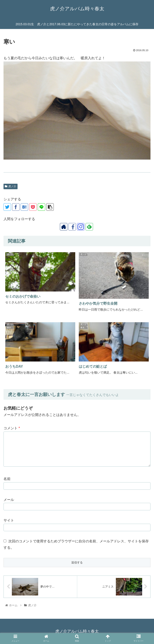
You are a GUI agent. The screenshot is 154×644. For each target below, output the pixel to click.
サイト (9, 520)
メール (9, 500)
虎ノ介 (11, 186)
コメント (12, 428)
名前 (7, 479)
